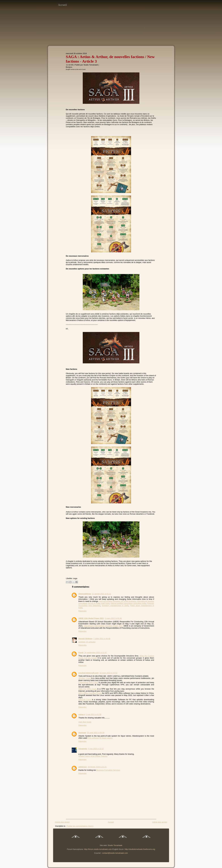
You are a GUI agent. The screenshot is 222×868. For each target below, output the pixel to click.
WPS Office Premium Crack (90, 693)
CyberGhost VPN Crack (88, 682)
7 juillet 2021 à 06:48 (102, 639)
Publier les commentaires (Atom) (80, 826)
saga (75, 578)
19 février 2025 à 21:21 (97, 767)
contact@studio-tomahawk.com (115, 853)
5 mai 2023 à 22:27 (96, 749)
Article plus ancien (160, 822)
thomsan (82, 733)
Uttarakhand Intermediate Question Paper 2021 (103, 626)
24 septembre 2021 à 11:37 (96, 653)
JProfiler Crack (85, 678)
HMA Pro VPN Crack (88, 689)
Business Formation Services (108, 770)
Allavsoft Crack (85, 700)
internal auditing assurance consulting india (128, 603)
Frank (81, 653)
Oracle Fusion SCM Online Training (93, 756)
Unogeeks (83, 749)
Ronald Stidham (85, 639)
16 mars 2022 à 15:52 (108, 673)
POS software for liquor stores (100, 738)
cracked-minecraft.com (89, 673)
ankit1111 (83, 767)
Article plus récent (62, 822)
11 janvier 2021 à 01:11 (101, 594)
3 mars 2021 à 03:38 (113, 618)
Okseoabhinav (85, 594)
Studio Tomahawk (91, 65)
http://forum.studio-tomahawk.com (98, 849)
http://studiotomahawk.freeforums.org (140, 849)
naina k (82, 714)
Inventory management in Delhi (115, 606)
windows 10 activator (87, 642)
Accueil (62, 5)
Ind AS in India (94, 603)
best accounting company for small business (118, 601)
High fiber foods (85, 722)
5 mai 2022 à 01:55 (93, 714)
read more (105, 603)
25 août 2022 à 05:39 (96, 733)
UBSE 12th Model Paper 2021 (91, 618)
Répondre (83, 611)
